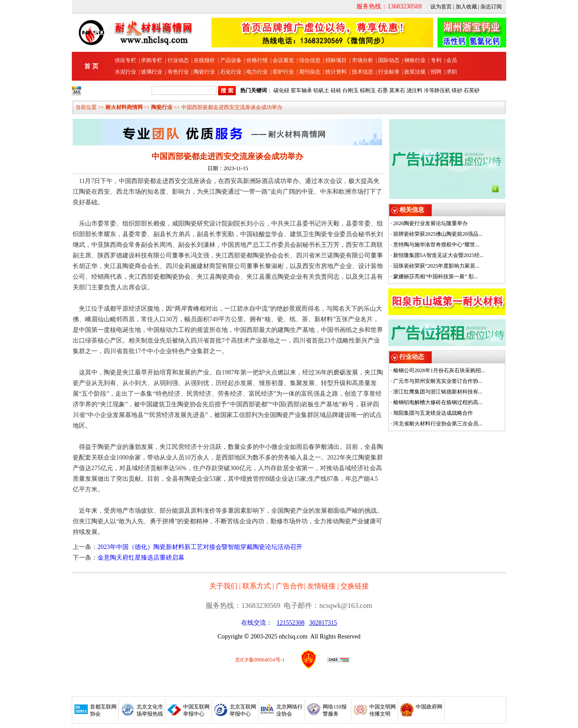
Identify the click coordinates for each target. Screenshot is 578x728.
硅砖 (336, 90)
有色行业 (178, 72)
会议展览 (283, 60)
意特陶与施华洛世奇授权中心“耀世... (436, 245)
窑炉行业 (283, 72)
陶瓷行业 (204, 72)
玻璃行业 (152, 72)
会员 (452, 60)
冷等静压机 (437, 90)
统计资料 (336, 72)
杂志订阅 (491, 7)
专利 (436, 60)
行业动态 (178, 60)
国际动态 (389, 60)
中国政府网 (429, 707)
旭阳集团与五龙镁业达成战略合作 (433, 413)
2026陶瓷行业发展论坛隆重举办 (430, 223)
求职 (452, 72)
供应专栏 (125, 60)
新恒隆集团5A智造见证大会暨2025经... (438, 255)
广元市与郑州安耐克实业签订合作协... (438, 381)
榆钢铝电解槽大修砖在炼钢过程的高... (438, 402)
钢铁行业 (415, 60)
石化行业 (231, 72)
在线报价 (204, 60)
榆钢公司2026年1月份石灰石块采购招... (439, 370)
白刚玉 (351, 90)
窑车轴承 (301, 90)
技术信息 (363, 72)
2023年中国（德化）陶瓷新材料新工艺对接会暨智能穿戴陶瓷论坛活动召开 (200, 547)
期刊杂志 (310, 72)
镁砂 (457, 90)
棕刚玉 (368, 90)
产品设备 (231, 60)
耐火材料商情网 (124, 107)
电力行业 (257, 72)
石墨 (383, 90)
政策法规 (415, 72)
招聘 (436, 72)
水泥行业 (125, 72)
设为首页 (441, 7)
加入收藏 (466, 7)
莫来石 (397, 90)
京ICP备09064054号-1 (260, 660)
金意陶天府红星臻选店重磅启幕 (141, 558)
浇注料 (414, 90)
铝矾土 (321, 90)
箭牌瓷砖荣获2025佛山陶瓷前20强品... (438, 234)
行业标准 (389, 72)
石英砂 (472, 90)
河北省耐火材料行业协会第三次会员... (438, 424)
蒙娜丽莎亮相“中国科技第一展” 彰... (435, 276)
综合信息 (310, 60)
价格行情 (257, 60)
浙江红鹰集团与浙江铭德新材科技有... (438, 392)
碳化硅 (281, 90)
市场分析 (363, 60)
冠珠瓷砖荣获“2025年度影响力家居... (436, 266)
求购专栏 (152, 60)
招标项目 (336, 60)
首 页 (91, 66)
